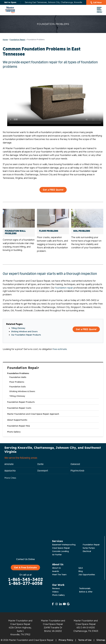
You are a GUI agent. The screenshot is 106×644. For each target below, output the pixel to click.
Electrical (87, 551)
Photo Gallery (14, 432)
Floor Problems (17, 382)
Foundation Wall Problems (15, 232)
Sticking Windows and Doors (24, 331)
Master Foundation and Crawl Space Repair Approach (33, 414)
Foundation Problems (18, 373)
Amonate (9, 464)
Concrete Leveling (60, 551)
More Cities (10, 478)
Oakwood (75, 464)
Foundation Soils (18, 387)
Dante (40, 464)
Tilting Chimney (17, 396)
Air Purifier (57, 555)
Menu (99, 10)
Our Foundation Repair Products (26, 335)
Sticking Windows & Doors (22, 391)
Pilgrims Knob (77, 471)
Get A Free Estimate (25, 568)
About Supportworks (17, 420)
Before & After (86, 592)
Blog (81, 571)
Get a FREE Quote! (53, 190)
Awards (56, 571)
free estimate (60, 349)
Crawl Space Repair (61, 548)
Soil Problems (82, 231)
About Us (56, 568)
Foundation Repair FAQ (18, 426)
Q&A (81, 568)
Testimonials (85, 588)
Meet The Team (59, 575)
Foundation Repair (23, 368)
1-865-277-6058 (25, 583)
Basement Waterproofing (64, 545)
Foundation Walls (18, 377)
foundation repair (64, 288)
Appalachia (10, 471)
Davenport (43, 471)
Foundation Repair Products (21, 402)
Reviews (56, 588)
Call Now (97, 2)
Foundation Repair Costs (19, 408)
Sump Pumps (89, 548)
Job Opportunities (87, 575)
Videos (55, 592)
